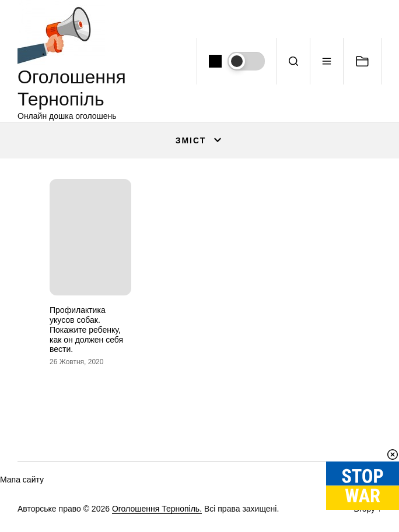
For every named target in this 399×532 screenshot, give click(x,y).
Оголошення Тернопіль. (157, 509)
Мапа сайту (22, 480)
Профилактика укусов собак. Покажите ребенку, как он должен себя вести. (86, 330)
